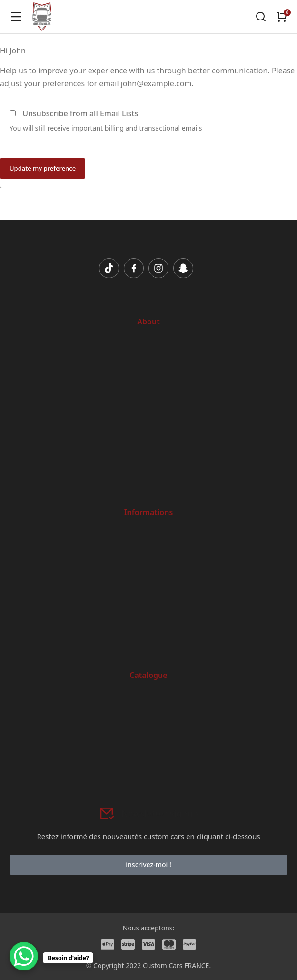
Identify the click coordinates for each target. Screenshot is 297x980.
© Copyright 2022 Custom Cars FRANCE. (148, 965)
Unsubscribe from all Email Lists (80, 113)
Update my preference (43, 168)
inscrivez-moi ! (148, 864)
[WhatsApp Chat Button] (24, 956)
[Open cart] (282, 17)
